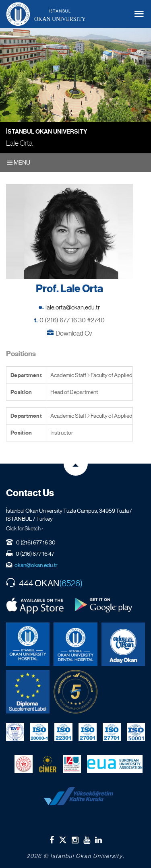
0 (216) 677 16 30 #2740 (72, 320)
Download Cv (74, 333)
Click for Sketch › (25, 528)
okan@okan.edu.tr (36, 565)
